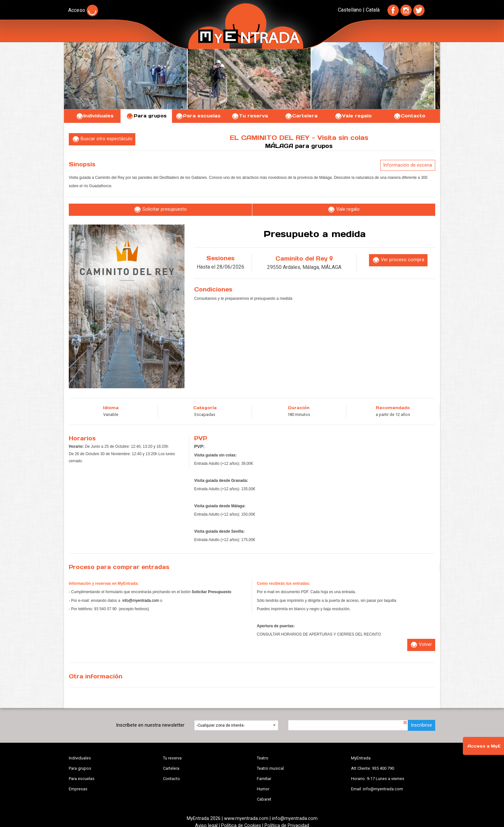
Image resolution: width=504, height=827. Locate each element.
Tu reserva (250, 116)
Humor (263, 789)
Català (373, 10)
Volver (421, 645)
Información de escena (408, 165)
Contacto (409, 116)
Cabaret (264, 799)
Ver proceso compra (398, 260)
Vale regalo (353, 116)
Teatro (263, 758)
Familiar (264, 779)
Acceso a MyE (484, 746)
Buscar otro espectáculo (102, 139)
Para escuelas (198, 116)
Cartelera (301, 116)
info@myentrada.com (141, 601)
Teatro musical (270, 768)
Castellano (350, 10)
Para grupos (146, 116)
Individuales (95, 116)
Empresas (78, 789)
